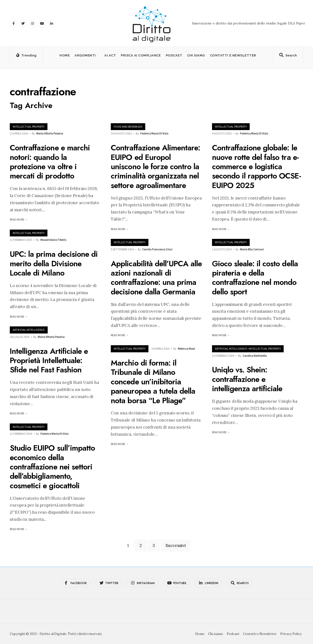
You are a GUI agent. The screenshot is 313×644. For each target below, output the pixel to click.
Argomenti (85, 55)
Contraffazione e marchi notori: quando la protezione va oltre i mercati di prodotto (50, 162)
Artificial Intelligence (29, 330)
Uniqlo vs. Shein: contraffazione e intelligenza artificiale (247, 379)
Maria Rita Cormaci (252, 249)
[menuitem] (87, 55)
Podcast (174, 55)
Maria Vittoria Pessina (50, 133)
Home (65, 55)
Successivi (176, 545)
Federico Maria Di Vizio (154, 133)
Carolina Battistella (255, 356)
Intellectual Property (29, 127)
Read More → (19, 219)
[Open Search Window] (288, 56)
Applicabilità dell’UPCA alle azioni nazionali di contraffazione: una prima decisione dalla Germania (156, 278)
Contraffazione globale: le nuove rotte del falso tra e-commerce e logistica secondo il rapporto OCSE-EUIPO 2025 (257, 167)
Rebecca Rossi (186, 349)
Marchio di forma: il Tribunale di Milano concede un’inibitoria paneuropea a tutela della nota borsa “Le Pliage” (153, 382)
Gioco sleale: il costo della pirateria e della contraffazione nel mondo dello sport (255, 278)
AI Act (110, 55)
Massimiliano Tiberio (53, 240)
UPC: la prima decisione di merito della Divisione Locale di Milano (54, 264)
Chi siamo (196, 55)
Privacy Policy (291, 634)
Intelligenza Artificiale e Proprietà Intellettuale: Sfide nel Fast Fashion (49, 361)
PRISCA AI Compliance (141, 55)
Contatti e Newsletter (233, 55)
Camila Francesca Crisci (157, 249)
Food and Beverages (128, 127)
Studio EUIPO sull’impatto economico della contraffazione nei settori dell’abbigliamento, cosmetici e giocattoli (52, 467)
